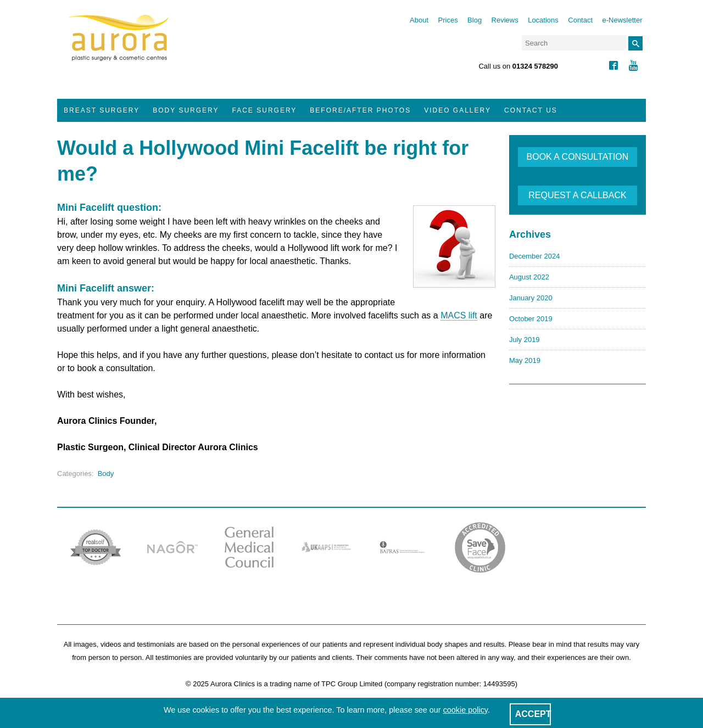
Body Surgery (186, 110)
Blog (475, 20)
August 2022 (529, 277)
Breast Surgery (102, 110)
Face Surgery (265, 110)
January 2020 (531, 298)
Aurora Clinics (119, 45)
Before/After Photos (360, 110)
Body (106, 474)
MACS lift (459, 315)
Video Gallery (457, 110)
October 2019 (531, 319)
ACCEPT (533, 714)
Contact (580, 20)
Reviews (505, 20)
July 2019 (525, 340)
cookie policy (465, 710)
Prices (448, 20)
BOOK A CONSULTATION (578, 157)
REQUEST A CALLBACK (577, 195)
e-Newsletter (623, 20)
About (419, 20)
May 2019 (525, 360)
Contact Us (531, 110)
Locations (543, 20)
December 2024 (535, 256)
